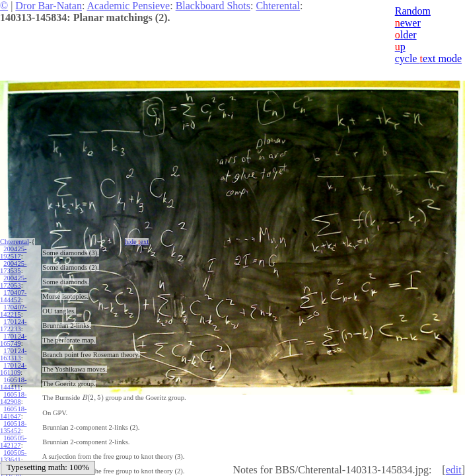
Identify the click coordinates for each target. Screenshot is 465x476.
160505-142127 (13, 442)
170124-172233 (13, 325)
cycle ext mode (428, 59)
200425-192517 (13, 253)
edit (454, 470)
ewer (408, 23)
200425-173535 (13, 267)
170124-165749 (13, 340)
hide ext (137, 242)
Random (413, 11)
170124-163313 (13, 354)
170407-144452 (13, 296)
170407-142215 (13, 311)
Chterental (278, 6)
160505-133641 (13, 456)
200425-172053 (13, 282)
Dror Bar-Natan (49, 6)
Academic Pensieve (128, 6)
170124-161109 (13, 369)
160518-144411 (13, 383)
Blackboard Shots (213, 6)
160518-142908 (13, 398)
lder (406, 35)
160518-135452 (13, 427)
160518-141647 (13, 413)
